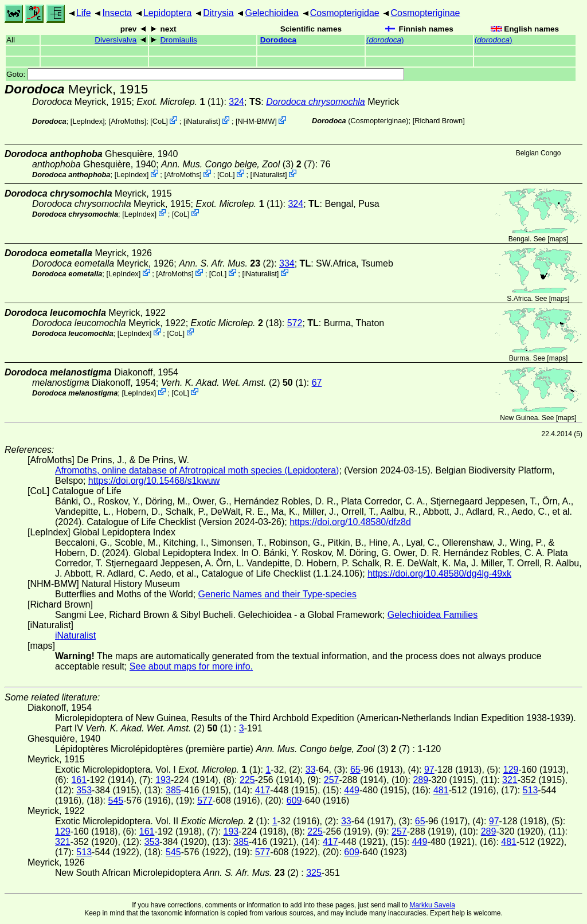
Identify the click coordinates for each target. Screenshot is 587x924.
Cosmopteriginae (426, 13)
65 (355, 770)
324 (236, 102)
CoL (159, 121)
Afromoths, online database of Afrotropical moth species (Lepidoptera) (197, 470)
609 (294, 800)
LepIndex (87, 121)
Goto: (205, 74)
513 (531, 790)
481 (441, 790)
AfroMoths (127, 121)
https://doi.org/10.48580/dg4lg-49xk (439, 573)
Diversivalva (116, 40)
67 (317, 383)
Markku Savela (432, 905)
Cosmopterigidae (345, 13)
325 (314, 873)
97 (429, 770)
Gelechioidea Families (433, 615)
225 (247, 780)
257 (332, 780)
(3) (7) (238, 164)
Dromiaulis (179, 40)
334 (287, 263)
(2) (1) (234, 383)
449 (352, 790)
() (385, 40)
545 (116, 800)
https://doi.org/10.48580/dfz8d (350, 522)
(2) (226, 263)
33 (311, 770)
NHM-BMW (257, 121)
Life (84, 13)
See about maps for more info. (191, 666)
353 (84, 790)
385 (173, 790)
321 (510, 780)
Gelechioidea (271, 13)
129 (511, 770)
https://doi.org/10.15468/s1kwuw (154, 481)
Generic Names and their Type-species (277, 594)
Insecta (117, 13)
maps (558, 239)
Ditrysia (218, 13)
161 (79, 780)
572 (295, 323)
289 (420, 780)
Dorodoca (278, 40)
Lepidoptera (168, 13)
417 (263, 790)
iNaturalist (202, 121)
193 (163, 780)
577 (205, 800)
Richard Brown (439, 121)
